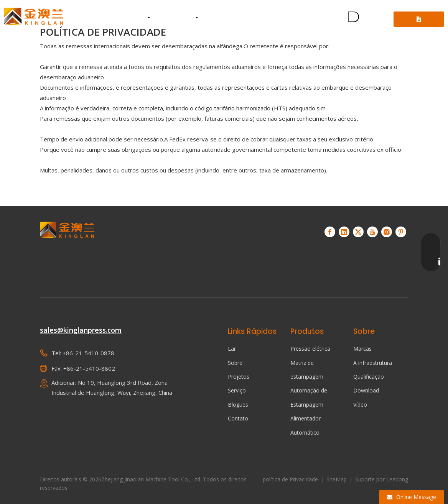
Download (366, 390)
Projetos (239, 377)
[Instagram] (387, 232)
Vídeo (360, 405)
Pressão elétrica (310, 349)
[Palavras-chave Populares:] (354, 17)
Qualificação (369, 377)
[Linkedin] (344, 232)
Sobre (235, 363)
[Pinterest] (401, 232)
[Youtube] (372, 232)
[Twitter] (358, 232)
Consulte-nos (419, 22)
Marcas (362, 349)
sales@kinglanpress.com (81, 330)
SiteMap (337, 479)
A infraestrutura (373, 363)
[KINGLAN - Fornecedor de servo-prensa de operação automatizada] (67, 249)
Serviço (237, 390)
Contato (238, 418)
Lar (232, 349)
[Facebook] (330, 232)
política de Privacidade (291, 479)
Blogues (238, 405)
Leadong (397, 479)
